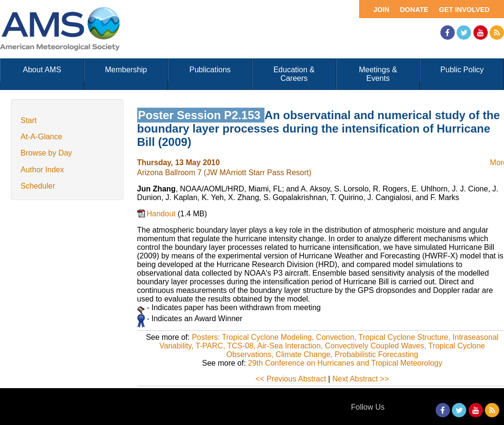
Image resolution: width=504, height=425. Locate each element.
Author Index (42, 170)
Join (382, 10)
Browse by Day (46, 153)
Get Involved (464, 10)
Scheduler (38, 186)
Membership (126, 70)
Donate (414, 10)
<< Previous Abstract (291, 379)
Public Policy (462, 70)
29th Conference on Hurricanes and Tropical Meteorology (345, 363)
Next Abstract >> (361, 379)
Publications (210, 70)
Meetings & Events (378, 74)
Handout (162, 214)
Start (29, 120)
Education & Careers (294, 74)
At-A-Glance (41, 137)
